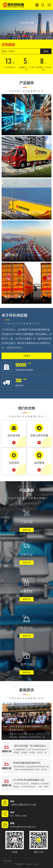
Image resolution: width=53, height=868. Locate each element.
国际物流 (11, 255)
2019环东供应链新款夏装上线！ (30, 780)
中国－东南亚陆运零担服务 (25, 213)
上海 (36, 864)
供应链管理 (13, 124)
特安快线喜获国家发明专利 (27, 763)
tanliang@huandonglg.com (23, 827)
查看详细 (27, 530)
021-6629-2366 (18, 816)
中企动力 (29, 864)
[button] (25, 36)
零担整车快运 (15, 170)
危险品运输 (13, 297)
